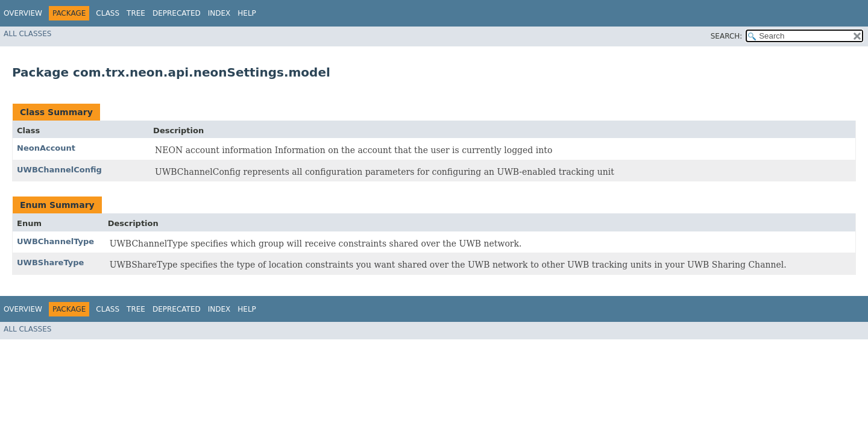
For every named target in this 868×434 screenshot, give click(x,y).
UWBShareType (50, 263)
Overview (23, 13)
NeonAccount (46, 148)
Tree (136, 13)
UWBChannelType (55, 241)
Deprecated (177, 13)
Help (247, 13)
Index (219, 13)
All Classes (27, 34)
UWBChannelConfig (59, 170)
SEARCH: (727, 36)
